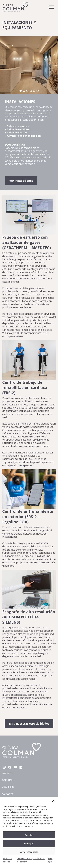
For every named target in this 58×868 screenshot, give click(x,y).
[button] (53, 801)
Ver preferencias (29, 852)
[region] (29, 65)
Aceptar (29, 835)
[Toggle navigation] (51, 7)
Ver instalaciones (21, 181)
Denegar (29, 843)
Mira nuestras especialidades (29, 724)
